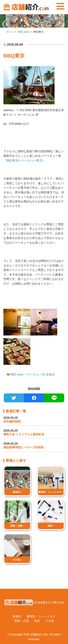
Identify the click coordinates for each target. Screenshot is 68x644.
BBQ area (17, 374)
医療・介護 (22, 621)
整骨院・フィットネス (41, 616)
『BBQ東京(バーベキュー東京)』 (25, 160)
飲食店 (51, 374)
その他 (50, 621)
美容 (37, 621)
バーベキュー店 (35, 374)
